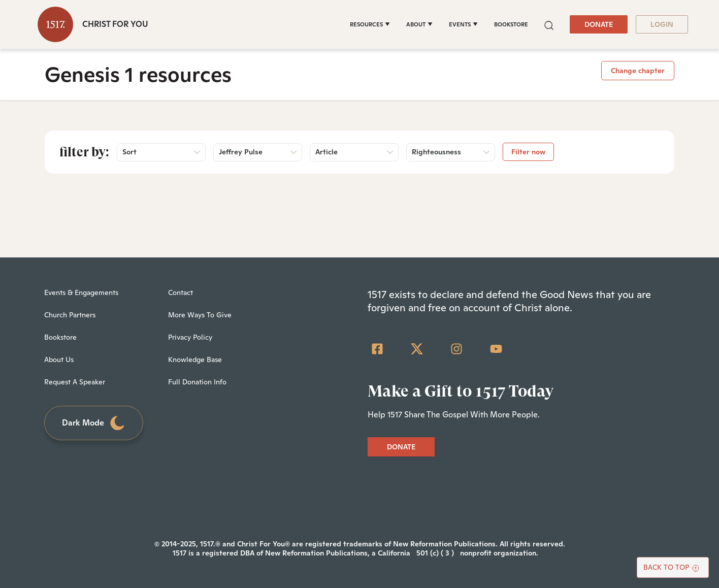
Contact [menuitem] (181, 292)
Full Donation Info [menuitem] (197, 382)
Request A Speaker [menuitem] (75, 382)
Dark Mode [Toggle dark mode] (94, 423)
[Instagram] (456, 349)
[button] (549, 24)
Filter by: (84, 152)
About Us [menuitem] (59, 360)
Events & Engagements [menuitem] (81, 292)
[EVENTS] (463, 24)
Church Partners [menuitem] (70, 315)
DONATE (599, 24)
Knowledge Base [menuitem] (195, 360)
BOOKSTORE (511, 24)
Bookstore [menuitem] (60, 337)
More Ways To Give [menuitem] (200, 315)
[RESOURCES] (370, 24)
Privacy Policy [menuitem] (190, 337)
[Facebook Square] (377, 349)
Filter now (528, 152)
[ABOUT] (419, 24)
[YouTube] (496, 349)
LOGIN (662, 24)
